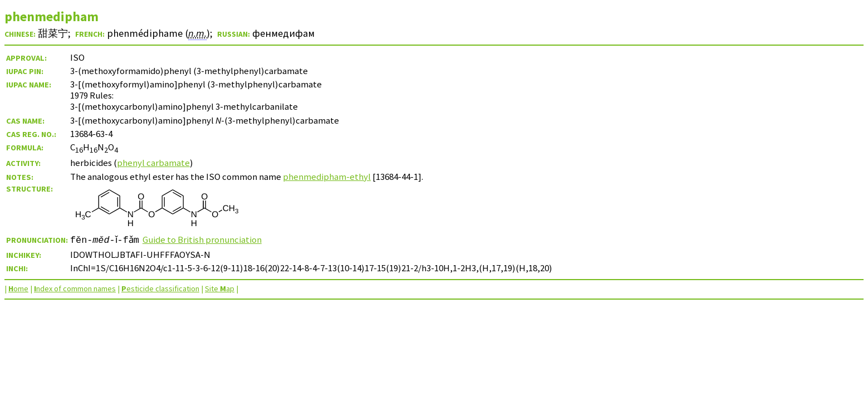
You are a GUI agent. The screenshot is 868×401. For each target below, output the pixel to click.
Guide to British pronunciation (206, 239)
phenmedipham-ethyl (327, 177)
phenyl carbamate (153, 163)
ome (18, 288)
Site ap (220, 288)
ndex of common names (75, 288)
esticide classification (160, 288)
